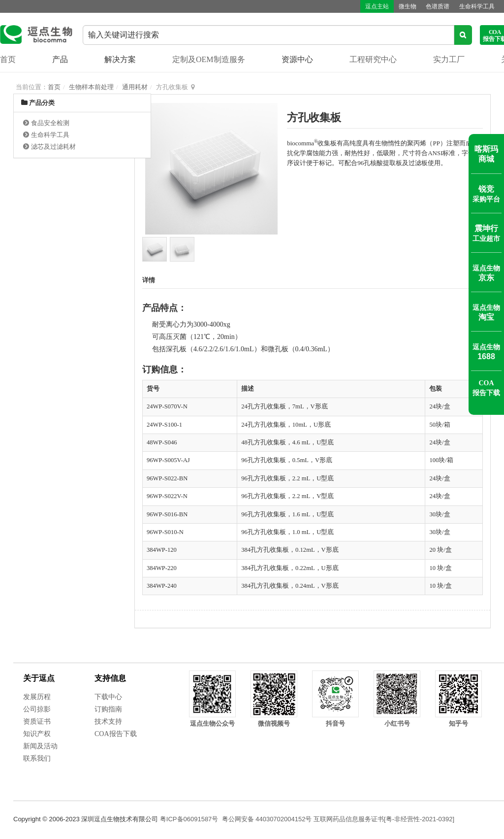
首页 (8, 59)
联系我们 (37, 758)
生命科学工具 (477, 6)
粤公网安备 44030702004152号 (267, 819)
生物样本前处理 (91, 87)
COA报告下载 (116, 734)
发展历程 (37, 697)
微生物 (407, 6)
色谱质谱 (438, 6)
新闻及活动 (40, 746)
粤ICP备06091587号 (189, 819)
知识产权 (37, 734)
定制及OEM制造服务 (209, 59)
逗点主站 (377, 6)
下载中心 (108, 697)
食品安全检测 (50, 123)
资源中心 (297, 59)
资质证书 (37, 722)
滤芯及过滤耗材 (53, 147)
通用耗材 (135, 87)
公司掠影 (37, 709)
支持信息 (110, 678)
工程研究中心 (373, 59)
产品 (60, 59)
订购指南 (108, 709)
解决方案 (120, 59)
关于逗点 (39, 678)
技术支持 (108, 722)
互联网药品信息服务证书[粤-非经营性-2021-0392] (384, 819)
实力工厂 (449, 59)
